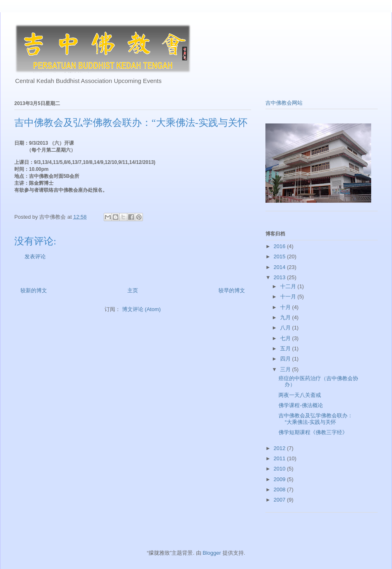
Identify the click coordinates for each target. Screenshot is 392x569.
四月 (286, 359)
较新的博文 (34, 290)
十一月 (289, 297)
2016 (280, 246)
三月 (286, 369)
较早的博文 (232, 290)
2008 (280, 489)
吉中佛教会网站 (284, 103)
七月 (286, 338)
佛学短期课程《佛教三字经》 (313, 432)
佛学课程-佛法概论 (301, 405)
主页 (133, 290)
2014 (280, 267)
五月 (286, 348)
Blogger (212, 553)
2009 (280, 479)
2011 (280, 458)
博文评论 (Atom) (141, 309)
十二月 (289, 286)
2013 (280, 277)
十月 (286, 307)
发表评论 (35, 256)
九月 (286, 317)
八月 (286, 328)
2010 (280, 469)
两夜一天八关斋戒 (300, 395)
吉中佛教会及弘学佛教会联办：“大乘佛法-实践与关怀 (316, 419)
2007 (280, 500)
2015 (280, 256)
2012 (280, 448)
